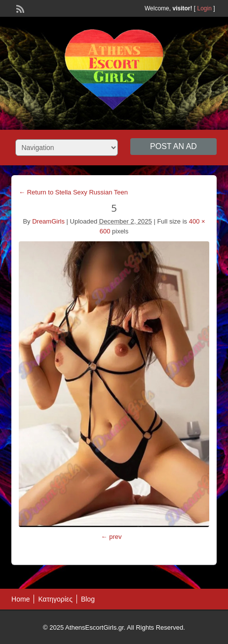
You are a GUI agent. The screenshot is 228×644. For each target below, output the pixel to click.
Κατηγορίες (55, 599)
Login (205, 8)
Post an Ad (173, 146)
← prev (112, 537)
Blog (88, 599)
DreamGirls (48, 221)
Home (20, 599)
